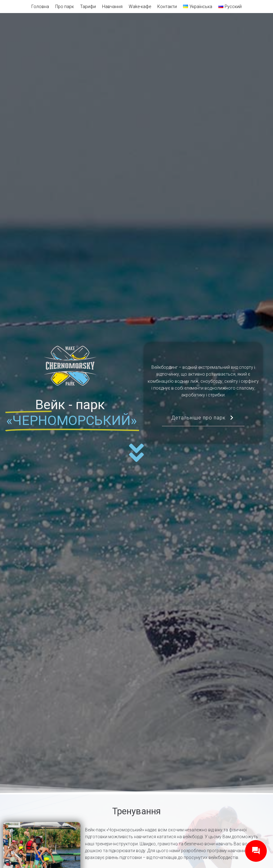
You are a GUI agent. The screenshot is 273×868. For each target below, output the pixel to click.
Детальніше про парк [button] (203, 420)
